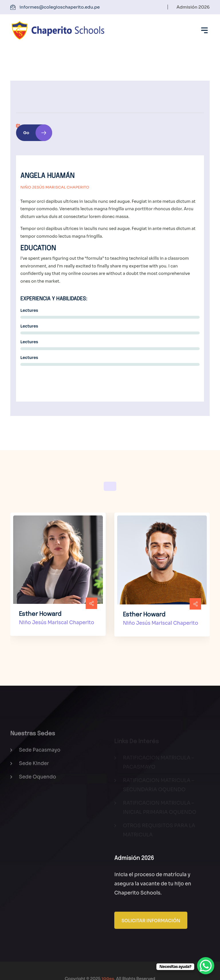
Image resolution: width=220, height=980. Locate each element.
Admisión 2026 (193, 7)
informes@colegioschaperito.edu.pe (60, 7)
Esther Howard (40, 614)
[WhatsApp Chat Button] (206, 966)
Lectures (29, 310)
